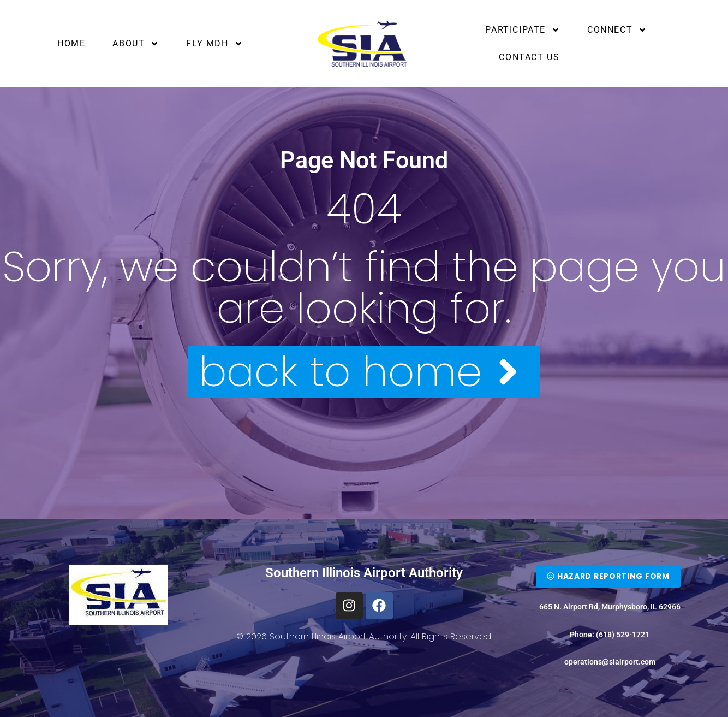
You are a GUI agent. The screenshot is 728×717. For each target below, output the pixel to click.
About (136, 44)
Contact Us (529, 57)
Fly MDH (214, 44)
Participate (523, 30)
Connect (617, 30)
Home (71, 43)
